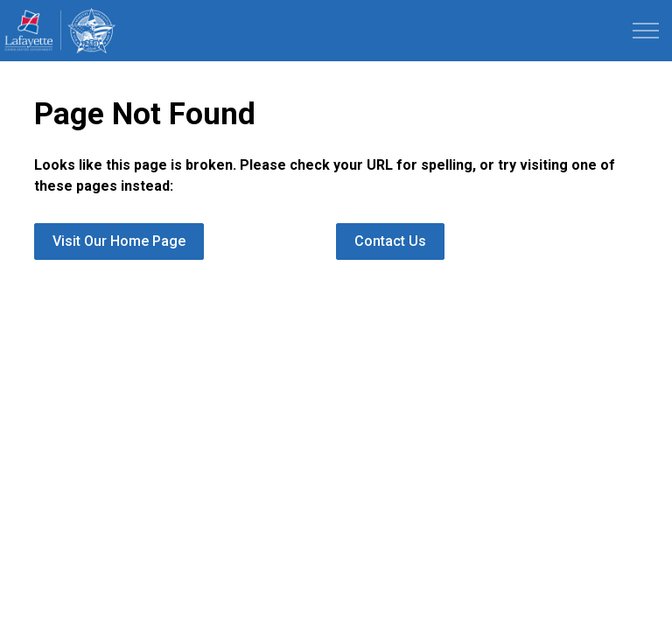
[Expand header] (646, 31)
